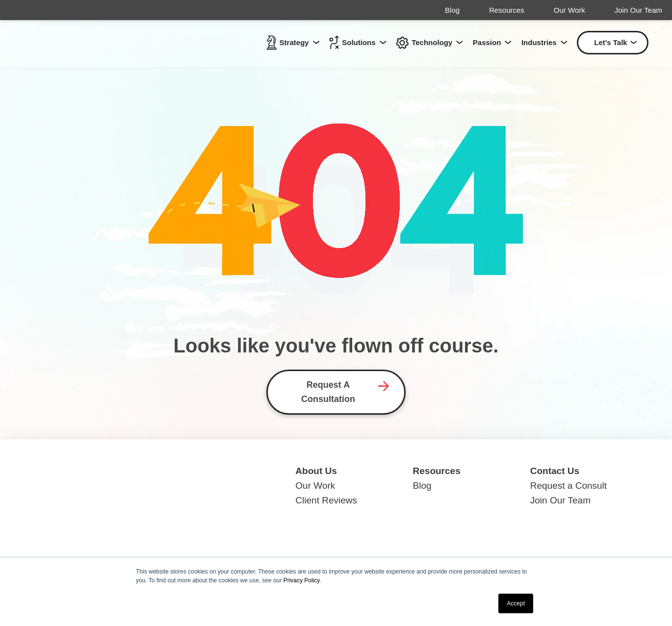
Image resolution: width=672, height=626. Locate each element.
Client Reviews (326, 500)
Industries (539, 43)
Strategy (288, 43)
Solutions (352, 43)
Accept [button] (516, 603)
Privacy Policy (302, 580)
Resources (507, 10)
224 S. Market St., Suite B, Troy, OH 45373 (138, 527)
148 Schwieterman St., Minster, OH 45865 (136, 512)
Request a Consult (569, 486)
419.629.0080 (78, 542)
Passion (487, 43)
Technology (424, 43)
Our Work (569, 10)
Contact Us (555, 471)
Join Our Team (638, 10)
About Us (316, 471)
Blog (452, 10)
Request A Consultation (328, 392)
